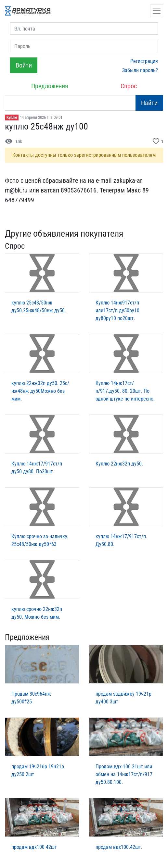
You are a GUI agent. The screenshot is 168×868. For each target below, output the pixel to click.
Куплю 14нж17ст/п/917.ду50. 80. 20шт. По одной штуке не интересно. (125, 391)
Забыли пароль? (140, 70)
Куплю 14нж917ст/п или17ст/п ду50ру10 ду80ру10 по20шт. (117, 310)
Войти (24, 65)
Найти (149, 103)
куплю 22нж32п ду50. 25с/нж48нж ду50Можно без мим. (40, 391)
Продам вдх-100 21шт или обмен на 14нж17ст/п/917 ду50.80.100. (124, 774)
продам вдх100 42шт (34, 847)
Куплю (12, 118)
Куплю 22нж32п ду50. (119, 464)
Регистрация (144, 61)
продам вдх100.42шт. (119, 847)
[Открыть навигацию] (157, 11)
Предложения (50, 86)
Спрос (129, 86)
